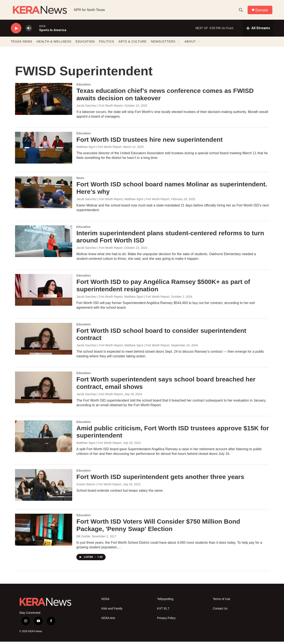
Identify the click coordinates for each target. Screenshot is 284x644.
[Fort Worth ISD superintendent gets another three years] (44, 487)
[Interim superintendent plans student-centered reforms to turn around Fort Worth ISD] (44, 244)
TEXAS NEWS (22, 44)
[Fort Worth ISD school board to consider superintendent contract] (44, 341)
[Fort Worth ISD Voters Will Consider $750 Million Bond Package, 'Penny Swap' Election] (44, 532)
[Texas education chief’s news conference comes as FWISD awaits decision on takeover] (44, 101)
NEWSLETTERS (163, 44)
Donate (262, 11)
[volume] (29, 31)
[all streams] (258, 31)
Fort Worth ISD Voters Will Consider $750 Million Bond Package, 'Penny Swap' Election (158, 528)
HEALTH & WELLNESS (54, 44)
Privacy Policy (166, 621)
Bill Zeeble (83, 539)
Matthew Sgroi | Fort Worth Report (99, 149)
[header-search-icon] (241, 11)
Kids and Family (112, 611)
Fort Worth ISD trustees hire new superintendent (150, 142)
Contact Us (220, 611)
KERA (105, 602)
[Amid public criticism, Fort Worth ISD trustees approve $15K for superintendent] (44, 439)
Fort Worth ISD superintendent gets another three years (160, 479)
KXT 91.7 (163, 611)
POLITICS (107, 44)
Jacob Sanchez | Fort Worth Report (100, 108)
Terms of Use (222, 602)
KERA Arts (108, 621)
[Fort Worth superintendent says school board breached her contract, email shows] (44, 390)
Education (84, 87)
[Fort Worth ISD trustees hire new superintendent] (44, 150)
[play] (16, 31)
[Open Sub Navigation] (179, 44)
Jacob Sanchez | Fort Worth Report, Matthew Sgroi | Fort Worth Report (123, 201)
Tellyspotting (165, 602)
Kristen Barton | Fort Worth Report (99, 487)
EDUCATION (85, 44)
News (80, 180)
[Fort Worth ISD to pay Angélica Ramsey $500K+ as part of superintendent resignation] (44, 292)
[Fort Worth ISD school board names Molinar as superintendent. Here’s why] (44, 195)
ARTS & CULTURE (133, 44)
